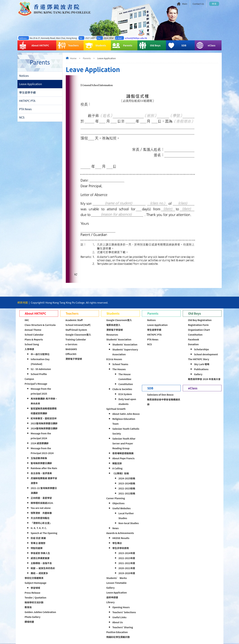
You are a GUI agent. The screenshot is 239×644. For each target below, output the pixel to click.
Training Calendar (76, 339)
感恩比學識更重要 (40, 558)
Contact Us (198, 4)
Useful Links (119, 617)
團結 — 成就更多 (39, 573)
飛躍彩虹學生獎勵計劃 (118, 637)
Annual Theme (33, 330)
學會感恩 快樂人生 (40, 553)
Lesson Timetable (116, 583)
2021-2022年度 (127, 563)
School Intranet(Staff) (78, 325)
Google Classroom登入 (78, 335)
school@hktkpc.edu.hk (136, 38)
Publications (201, 369)
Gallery (110, 588)
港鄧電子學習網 (74, 359)
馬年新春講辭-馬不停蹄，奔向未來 (44, 401)
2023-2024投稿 (127, 483)
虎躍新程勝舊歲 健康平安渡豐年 (44, 481)
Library (110, 602)
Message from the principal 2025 (41, 391)
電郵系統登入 (113, 325)
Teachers (68, 45)
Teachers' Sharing (123, 627)
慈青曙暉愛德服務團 (123, 453)
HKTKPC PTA (27, 101)
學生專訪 (117, 543)
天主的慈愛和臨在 (40, 518)
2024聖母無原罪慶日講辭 (44, 428)
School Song (32, 344)
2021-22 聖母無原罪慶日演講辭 (44, 490)
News (115, 528)
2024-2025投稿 (127, 478)
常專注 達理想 (38, 543)
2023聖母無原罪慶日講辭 (44, 423)
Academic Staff (74, 320)
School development (206, 354)
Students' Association (119, 339)
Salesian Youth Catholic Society (126, 431)
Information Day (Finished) (40, 362)
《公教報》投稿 (121, 473)
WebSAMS (71, 349)
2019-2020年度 (127, 573)
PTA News (26, 110)
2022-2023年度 (127, 558)
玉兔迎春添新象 (39, 458)
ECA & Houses (114, 359)
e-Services (71, 344)
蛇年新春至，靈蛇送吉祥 (44, 418)
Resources (112, 335)
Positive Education (117, 632)
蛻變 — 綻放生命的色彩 (43, 568)
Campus (29, 379)
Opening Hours (121, 607)
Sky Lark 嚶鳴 (202, 364)
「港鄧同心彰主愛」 (41, 523)
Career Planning (116, 498)
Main (185, 4)
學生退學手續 (28, 93)
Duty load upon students (127, 401)
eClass (206, 45)
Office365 (71, 354)
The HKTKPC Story (199, 359)
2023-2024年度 (127, 553)
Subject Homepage (35, 583)
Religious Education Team (124, 421)
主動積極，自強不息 (41, 563)
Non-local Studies (128, 523)
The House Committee (125, 377)
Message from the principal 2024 (41, 436)
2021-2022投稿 (127, 493)
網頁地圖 (23, 302)
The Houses (119, 369)
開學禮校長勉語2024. (42, 503)
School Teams (120, 364)
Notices (24, 76)
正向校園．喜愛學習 (41, 498)
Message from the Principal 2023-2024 (42, 451)
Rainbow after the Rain (44, 468)
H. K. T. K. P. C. (39, 528)
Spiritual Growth (116, 409)
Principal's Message (36, 384)
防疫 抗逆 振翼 (38, 538)
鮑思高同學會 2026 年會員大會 (204, 379)
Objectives (118, 503)
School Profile (39, 374)
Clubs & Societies (122, 389)
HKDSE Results (121, 538)
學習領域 (35, 588)
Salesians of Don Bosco (160, 395)
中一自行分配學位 (40, 354)
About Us (118, 622)
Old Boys (150, 45)
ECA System (125, 394)
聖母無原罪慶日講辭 (41, 463)
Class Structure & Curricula (40, 325)
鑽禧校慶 (29, 622)
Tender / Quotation (35, 597)
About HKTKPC (34, 45)
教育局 (28, 607)
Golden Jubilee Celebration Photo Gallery (40, 614)
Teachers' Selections (124, 612)
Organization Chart (199, 330)
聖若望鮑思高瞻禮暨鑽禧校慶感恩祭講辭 (44, 411)
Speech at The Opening (44, 533)
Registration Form (198, 325)
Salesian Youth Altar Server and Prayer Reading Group (124, 443)
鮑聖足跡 (117, 463)
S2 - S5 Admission (41, 369)
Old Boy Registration (200, 320)
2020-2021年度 (127, 568)
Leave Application (31, 84)
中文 (214, 4)
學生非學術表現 (121, 548)
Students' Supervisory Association (125, 352)
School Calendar (34, 335)
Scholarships (201, 349)
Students (96, 45)
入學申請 (29, 349)
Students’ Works (116, 578)
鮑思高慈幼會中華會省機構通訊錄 (164, 402)
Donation (193, 344)
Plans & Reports (34, 339)
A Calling (117, 468)
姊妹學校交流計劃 (34, 602)
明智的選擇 (37, 548)
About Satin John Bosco (126, 414)
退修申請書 (112, 597)
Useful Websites (121, 508)
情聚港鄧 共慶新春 (41, 513)
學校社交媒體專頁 (34, 578)
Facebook (193, 339)
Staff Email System (76, 330)
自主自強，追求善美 (41, 473)
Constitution (126, 384)
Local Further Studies (126, 516)
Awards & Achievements (120, 533)
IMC (27, 320)
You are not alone (41, 508)
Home (73, 58)
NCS (22, 118)
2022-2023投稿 (127, 488)
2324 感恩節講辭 (40, 443)
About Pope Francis (123, 458)
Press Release (32, 593)
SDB (177, 45)
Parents (122, 45)
